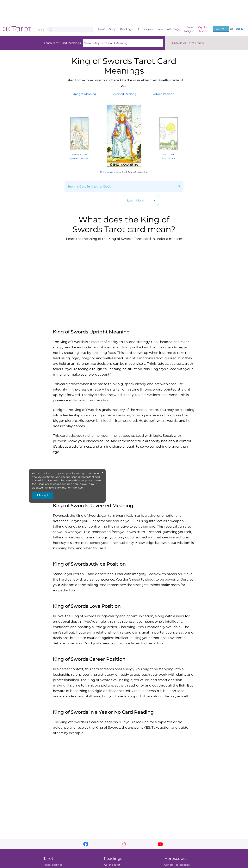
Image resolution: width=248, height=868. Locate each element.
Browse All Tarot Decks (188, 43)
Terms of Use (75, 488)
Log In (239, 29)
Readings (126, 29)
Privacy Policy (52, 488)
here (76, 484)
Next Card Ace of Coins (169, 154)
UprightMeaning (84, 94)
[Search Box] (70, 30)
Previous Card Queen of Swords (79, 154)
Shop (113, 29)
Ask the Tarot (112, 865)
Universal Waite (108, 172)
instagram (123, 844)
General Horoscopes (177, 865)
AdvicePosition (164, 94)
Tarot (101, 29)
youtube (160, 844)
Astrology (174, 29)
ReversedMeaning (124, 94)
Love (160, 29)
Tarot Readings (53, 865)
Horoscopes (145, 29)
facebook (86, 844)
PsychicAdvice (203, 29)
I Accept (43, 495)
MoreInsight (189, 29)
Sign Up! (221, 29)
